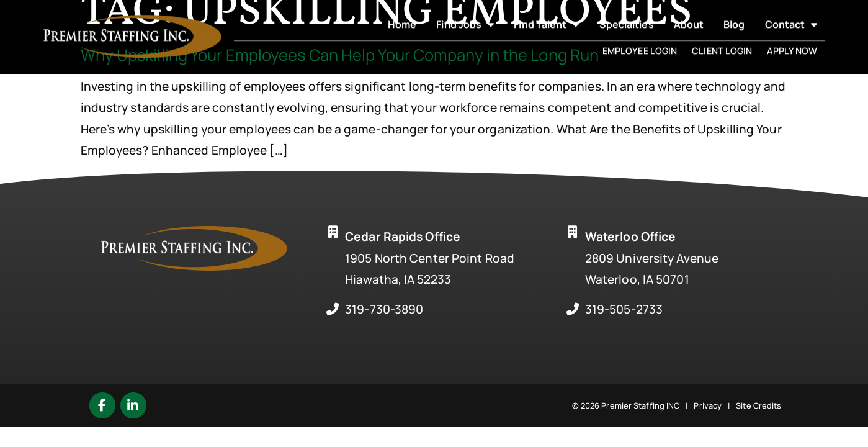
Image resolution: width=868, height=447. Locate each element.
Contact (791, 16)
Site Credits (758, 405)
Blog (734, 16)
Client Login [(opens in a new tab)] (722, 42)
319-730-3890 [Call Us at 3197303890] (384, 309)
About (689, 16)
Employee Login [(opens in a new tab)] (640, 42)
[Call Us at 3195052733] (573, 309)
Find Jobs (465, 16)
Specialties (627, 16)
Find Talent (546, 16)
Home (402, 16)
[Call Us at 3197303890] (333, 309)
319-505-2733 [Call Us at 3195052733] (624, 309)
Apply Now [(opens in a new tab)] (792, 42)
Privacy (708, 405)
